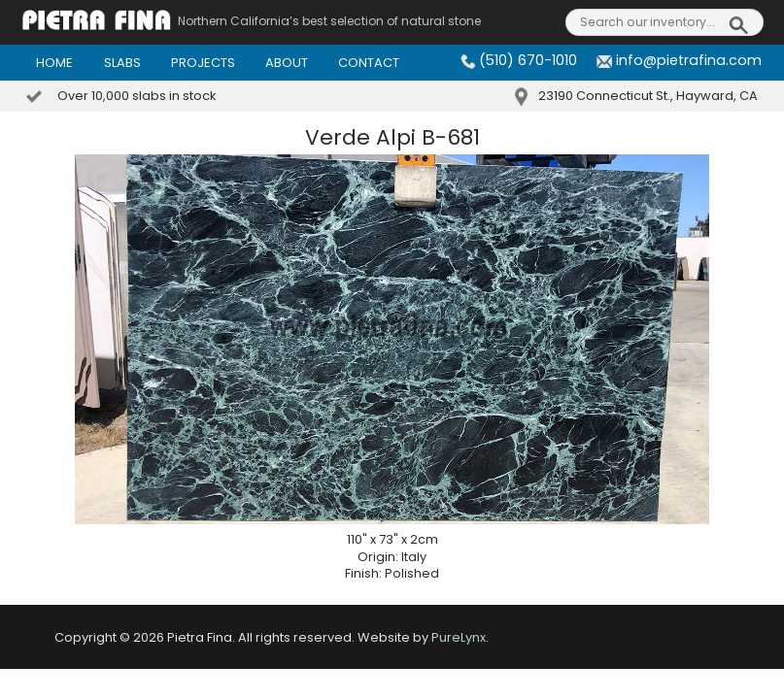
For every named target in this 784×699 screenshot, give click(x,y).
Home (54, 63)
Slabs (122, 63)
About (287, 63)
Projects (203, 63)
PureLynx (459, 637)
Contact (369, 63)
